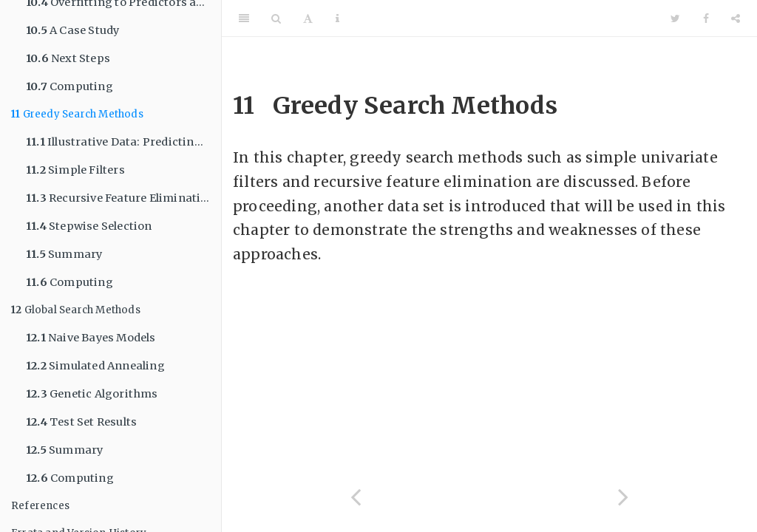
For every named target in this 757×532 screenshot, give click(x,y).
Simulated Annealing (95, 366)
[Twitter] (675, 18)
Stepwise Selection (89, 226)
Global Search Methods (76, 310)
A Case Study (72, 30)
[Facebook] (706, 18)
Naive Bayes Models (91, 338)
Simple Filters (75, 170)
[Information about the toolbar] (337, 18)
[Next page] (623, 497)
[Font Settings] (308, 18)
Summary (64, 254)
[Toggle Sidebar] (244, 18)
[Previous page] (356, 497)
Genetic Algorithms (92, 394)
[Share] (736, 18)
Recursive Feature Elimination (120, 198)
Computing (69, 86)
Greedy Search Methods (77, 114)
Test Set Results (81, 422)
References (40, 506)
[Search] (276, 18)
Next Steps (68, 58)
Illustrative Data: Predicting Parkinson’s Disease (123, 142)
